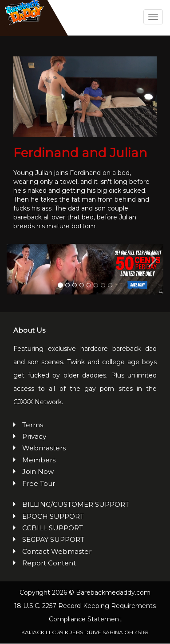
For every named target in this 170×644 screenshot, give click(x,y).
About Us (29, 331)
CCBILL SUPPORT (53, 528)
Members (39, 460)
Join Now (38, 472)
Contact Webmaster (57, 552)
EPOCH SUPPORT (53, 517)
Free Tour (39, 484)
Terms (33, 425)
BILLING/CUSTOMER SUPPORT (76, 505)
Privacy (34, 437)
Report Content (49, 564)
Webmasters (44, 449)
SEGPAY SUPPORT (53, 540)
